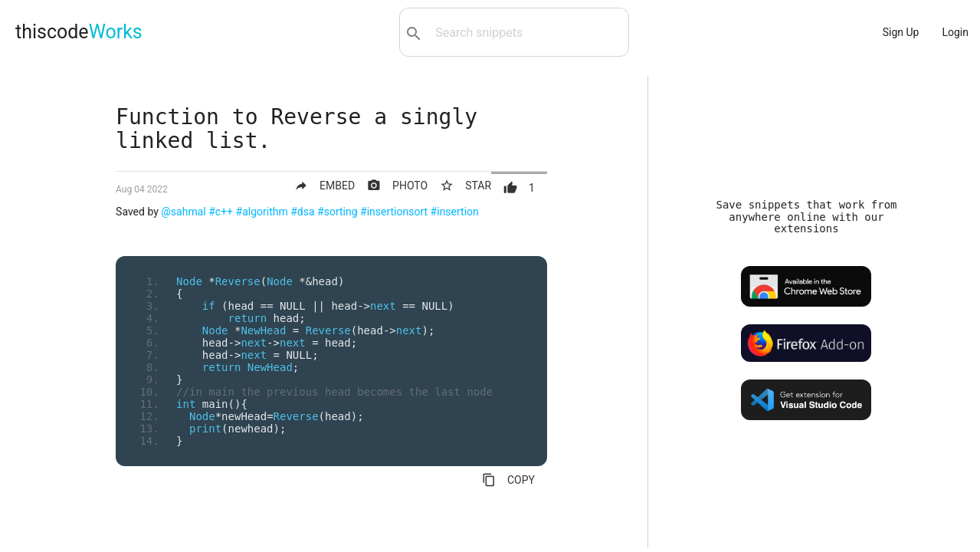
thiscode (79, 32)
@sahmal (183, 212)
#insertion (455, 212)
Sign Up (901, 32)
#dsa (302, 212)
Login (955, 32)
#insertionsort (394, 212)
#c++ (221, 212)
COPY (508, 480)
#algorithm (262, 212)
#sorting (338, 212)
